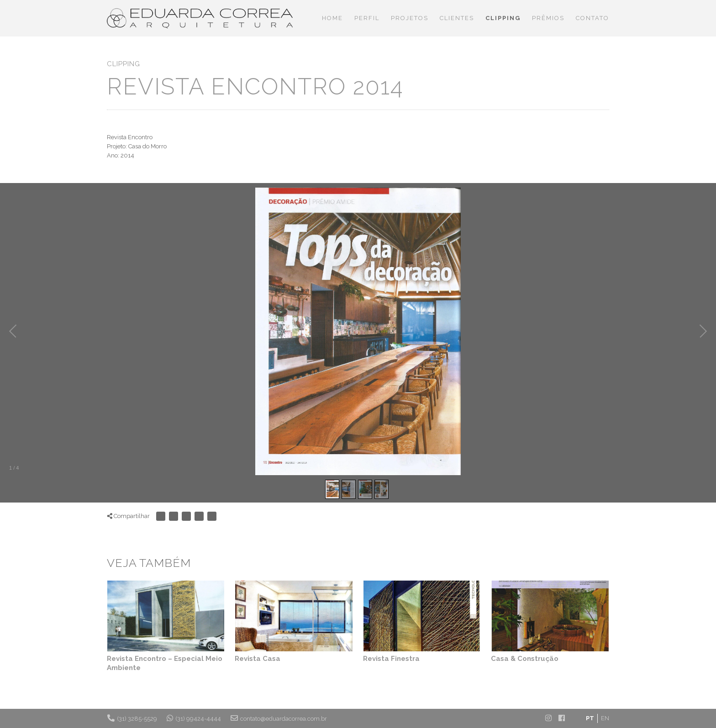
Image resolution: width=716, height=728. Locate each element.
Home (332, 18)
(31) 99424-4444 (194, 718)
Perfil (367, 18)
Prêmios (548, 18)
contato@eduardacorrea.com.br (279, 718)
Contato (592, 18)
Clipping (503, 18)
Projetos (410, 18)
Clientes (457, 18)
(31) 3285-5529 (132, 718)
